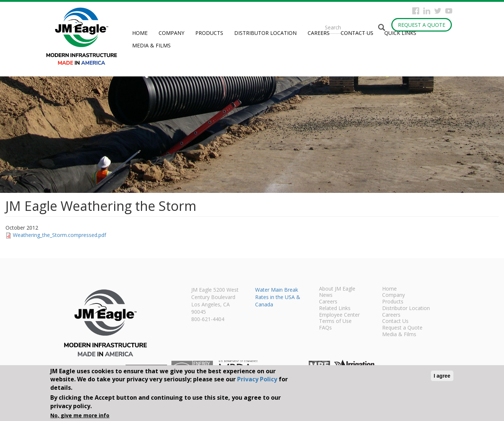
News (326, 295)
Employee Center (339, 315)
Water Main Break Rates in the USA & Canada (278, 297)
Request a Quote (422, 25)
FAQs (325, 328)
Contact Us (357, 33)
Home (140, 33)
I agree (442, 376)
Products (209, 33)
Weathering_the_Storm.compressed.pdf (59, 235)
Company (171, 33)
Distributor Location (265, 33)
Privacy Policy (257, 379)
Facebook (416, 11)
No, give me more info (80, 415)
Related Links (335, 309)
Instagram (427, 11)
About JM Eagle (337, 289)
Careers (319, 33)
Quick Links (400, 33)
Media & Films (151, 45)
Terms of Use (335, 321)
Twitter (438, 11)
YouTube (449, 11)
